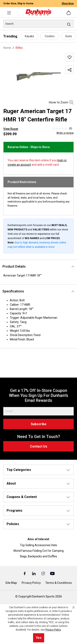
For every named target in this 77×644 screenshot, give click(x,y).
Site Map (11, 583)
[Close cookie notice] (74, 607)
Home (7, 48)
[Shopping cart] (69, 13)
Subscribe (39, 424)
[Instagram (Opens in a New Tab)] (43, 573)
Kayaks (29, 36)
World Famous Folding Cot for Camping (38, 551)
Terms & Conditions (59, 583)
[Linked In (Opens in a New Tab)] (34, 573)
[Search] (38, 24)
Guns (69, 36)
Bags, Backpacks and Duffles (39, 556)
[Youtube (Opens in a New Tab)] (52, 573)
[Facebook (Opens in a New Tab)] (25, 573)
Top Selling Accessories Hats (38, 545)
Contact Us (39, 446)
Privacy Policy (31, 583)
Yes (39, 638)
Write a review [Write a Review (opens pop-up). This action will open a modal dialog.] (65, 133)
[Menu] (9, 13)
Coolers (50, 36)
